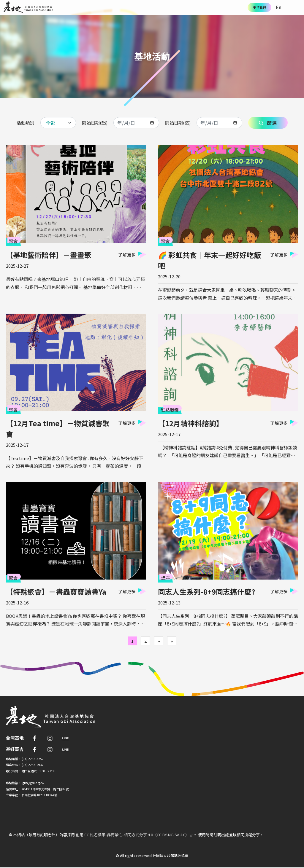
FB (34, 738)
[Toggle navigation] (297, 7)
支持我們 (259, 7)
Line (65, 738)
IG (50, 738)
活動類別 (26, 123)
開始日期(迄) (178, 123)
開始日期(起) (95, 123)
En (279, 7)
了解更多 (127, 255)
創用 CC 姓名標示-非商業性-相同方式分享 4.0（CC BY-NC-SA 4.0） (134, 835)
